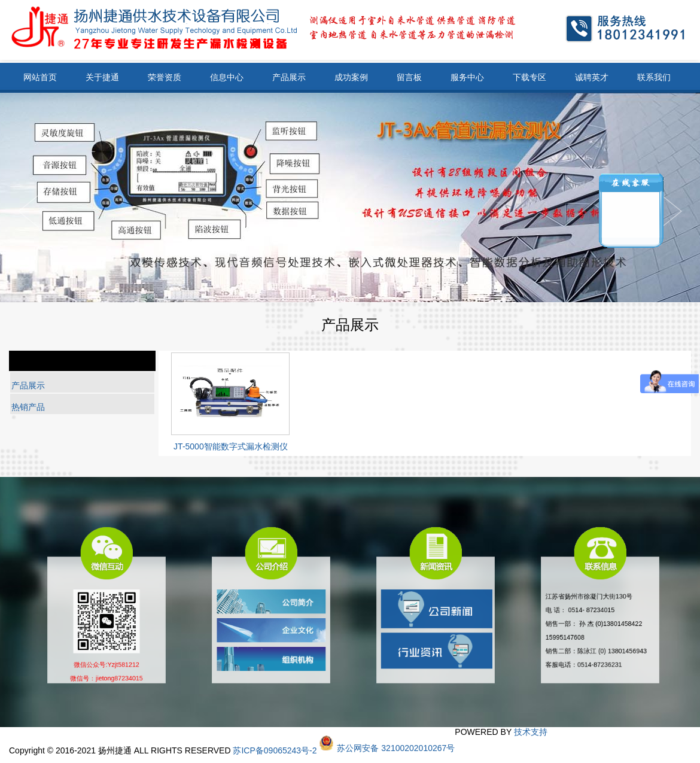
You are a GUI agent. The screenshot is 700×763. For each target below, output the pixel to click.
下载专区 (529, 77)
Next (29, 211)
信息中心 (227, 77)
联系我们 (654, 77)
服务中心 (467, 77)
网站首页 (40, 77)
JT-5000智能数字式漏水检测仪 (231, 446)
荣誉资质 (165, 77)
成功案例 (351, 77)
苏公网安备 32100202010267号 (396, 748)
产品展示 (289, 77)
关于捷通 (102, 77)
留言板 (409, 77)
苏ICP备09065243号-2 (275, 750)
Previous (671, 211)
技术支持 (531, 732)
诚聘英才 (592, 77)
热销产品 (28, 407)
